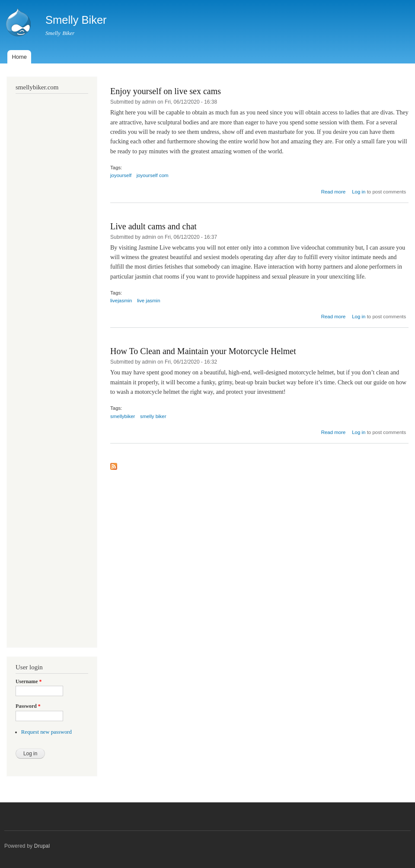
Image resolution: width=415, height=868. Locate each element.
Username (29, 681)
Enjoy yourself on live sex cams (166, 91)
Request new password (46, 732)
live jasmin (149, 301)
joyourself (121, 175)
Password (28, 706)
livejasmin (121, 301)
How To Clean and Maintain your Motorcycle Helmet (203, 351)
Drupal (42, 846)
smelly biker (153, 416)
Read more (334, 192)
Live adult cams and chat (153, 226)
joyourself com (153, 175)
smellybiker (123, 416)
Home (19, 57)
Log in (359, 192)
